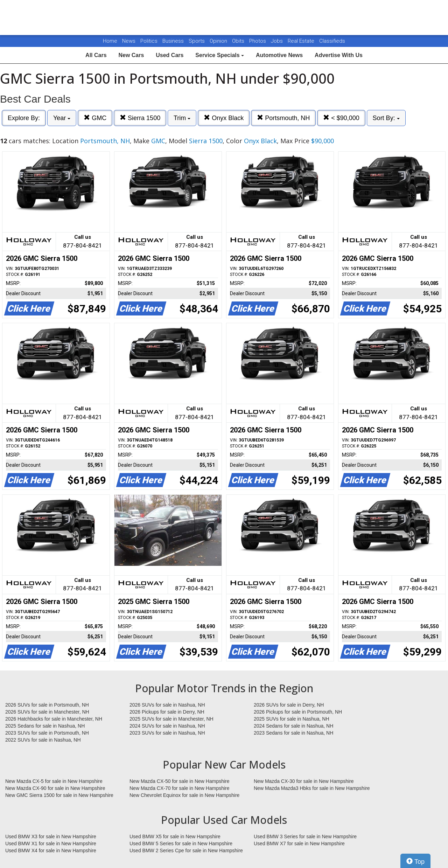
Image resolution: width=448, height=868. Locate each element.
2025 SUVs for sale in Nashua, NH (292, 719)
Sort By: (386, 118)
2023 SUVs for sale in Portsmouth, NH (47, 733)
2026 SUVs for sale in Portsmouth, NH (47, 705)
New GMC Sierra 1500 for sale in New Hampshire (59, 795)
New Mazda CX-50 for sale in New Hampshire (180, 781)
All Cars (96, 55)
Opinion (219, 41)
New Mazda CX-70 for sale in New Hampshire (180, 788)
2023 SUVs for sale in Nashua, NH (167, 733)
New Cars (131, 55)
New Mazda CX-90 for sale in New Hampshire (55, 788)
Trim (182, 118)
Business (174, 41)
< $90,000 (341, 118)
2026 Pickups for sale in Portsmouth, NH (298, 712)
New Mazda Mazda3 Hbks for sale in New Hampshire (312, 788)
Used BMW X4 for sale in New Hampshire (51, 850)
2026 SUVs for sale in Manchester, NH (47, 712)
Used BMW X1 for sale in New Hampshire (51, 843)
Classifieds (332, 41)
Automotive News (279, 55)
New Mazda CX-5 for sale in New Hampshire (54, 781)
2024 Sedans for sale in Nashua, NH (293, 726)
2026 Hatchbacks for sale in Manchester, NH (54, 719)
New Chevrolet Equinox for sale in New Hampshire (184, 795)
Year (62, 118)
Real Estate (302, 41)
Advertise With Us (339, 55)
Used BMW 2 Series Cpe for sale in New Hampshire (186, 850)
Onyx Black (224, 118)
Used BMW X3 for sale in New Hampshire (51, 836)
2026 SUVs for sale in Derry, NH (289, 705)
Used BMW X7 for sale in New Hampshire (299, 843)
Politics (149, 41)
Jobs (278, 41)
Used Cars (170, 55)
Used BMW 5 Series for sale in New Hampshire (181, 843)
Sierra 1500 (140, 118)
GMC (95, 118)
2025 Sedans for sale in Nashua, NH (45, 726)
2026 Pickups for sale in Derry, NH (167, 712)
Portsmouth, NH (283, 118)
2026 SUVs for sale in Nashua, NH (167, 705)
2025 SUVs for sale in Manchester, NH (171, 719)
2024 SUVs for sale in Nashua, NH (167, 726)
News (129, 41)
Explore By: (24, 118)
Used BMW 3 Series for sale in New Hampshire (305, 836)
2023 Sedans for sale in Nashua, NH (293, 733)
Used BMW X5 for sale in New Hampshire (175, 836)
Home (110, 41)
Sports (197, 41)
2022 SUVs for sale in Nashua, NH (43, 740)
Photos (258, 41)
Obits (239, 41)
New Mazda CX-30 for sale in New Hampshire (304, 781)
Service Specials (220, 55)
